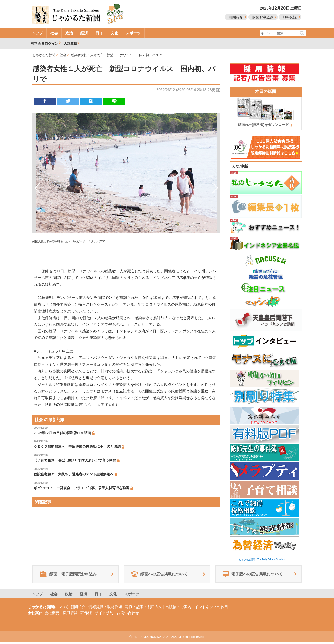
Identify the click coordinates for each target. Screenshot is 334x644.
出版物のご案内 (178, 609)
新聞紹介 (236, 17)
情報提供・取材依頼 (105, 609)
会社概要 (52, 615)
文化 (114, 33)
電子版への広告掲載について (255, 575)
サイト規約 (104, 615)
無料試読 (290, 17)
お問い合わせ (128, 615)
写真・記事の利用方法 (144, 609)
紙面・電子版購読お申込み (71, 575)
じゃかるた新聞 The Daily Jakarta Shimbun (262, 560)
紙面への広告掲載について (162, 575)
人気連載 (71, 43)
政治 (69, 33)
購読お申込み (263, 17)
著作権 (86, 615)
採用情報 (70, 615)
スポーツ (133, 33)
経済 (84, 33)
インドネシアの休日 (211, 609)
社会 (54, 33)
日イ (99, 33)
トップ (37, 33)
